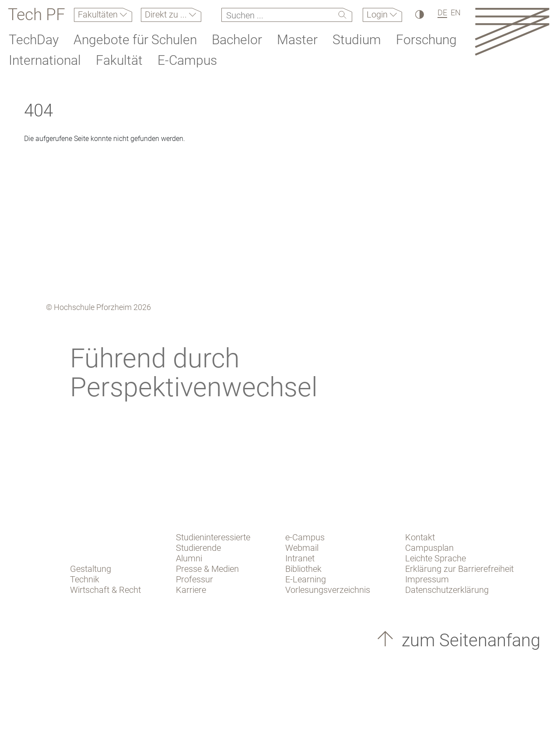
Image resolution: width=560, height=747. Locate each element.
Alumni (189, 558)
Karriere (191, 590)
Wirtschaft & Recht (105, 590)
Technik (85, 579)
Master (297, 40)
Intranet (300, 558)
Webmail (302, 548)
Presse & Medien (207, 569)
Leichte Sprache (436, 558)
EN (456, 12)
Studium (357, 40)
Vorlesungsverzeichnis (328, 590)
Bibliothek (303, 569)
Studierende (198, 548)
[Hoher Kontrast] (419, 14)
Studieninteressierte (213, 537)
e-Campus (305, 537)
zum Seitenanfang (469, 640)
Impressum (427, 579)
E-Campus (187, 60)
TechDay (34, 40)
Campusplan (429, 548)
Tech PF (37, 15)
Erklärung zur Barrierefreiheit (459, 569)
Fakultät (119, 60)
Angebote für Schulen (135, 40)
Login (378, 14)
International (45, 60)
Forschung (426, 40)
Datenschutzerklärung (447, 590)
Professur (194, 579)
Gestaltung (91, 569)
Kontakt (420, 537)
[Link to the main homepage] (512, 31)
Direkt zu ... (167, 14)
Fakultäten (99, 14)
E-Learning (306, 579)
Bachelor (237, 40)
